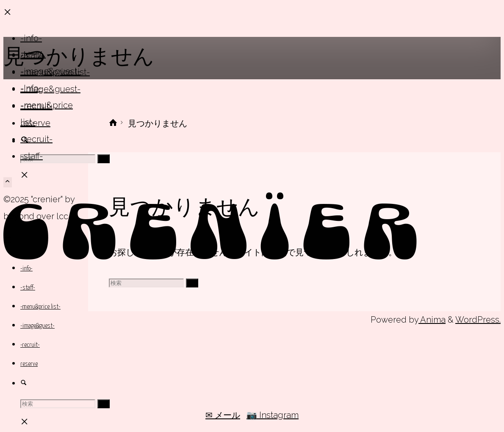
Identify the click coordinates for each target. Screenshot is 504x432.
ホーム (33, 54)
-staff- (32, 156)
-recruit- (36, 139)
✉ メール (223, 415)
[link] (24, 384)
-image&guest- (50, 71)
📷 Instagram (273, 415)
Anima (432, 320)
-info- (31, 88)
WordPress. (478, 320)
